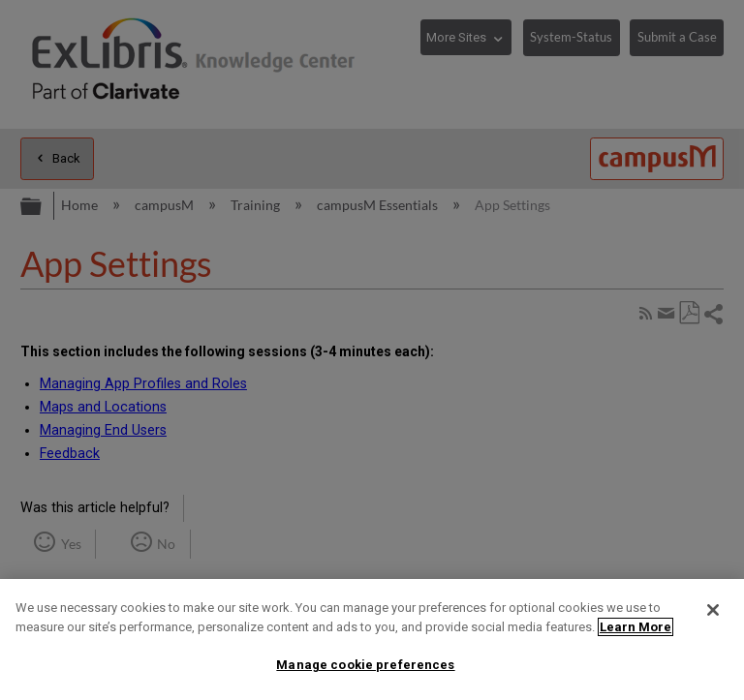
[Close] (713, 610)
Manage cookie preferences (365, 665)
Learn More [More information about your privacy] (635, 627)
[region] (372, 639)
